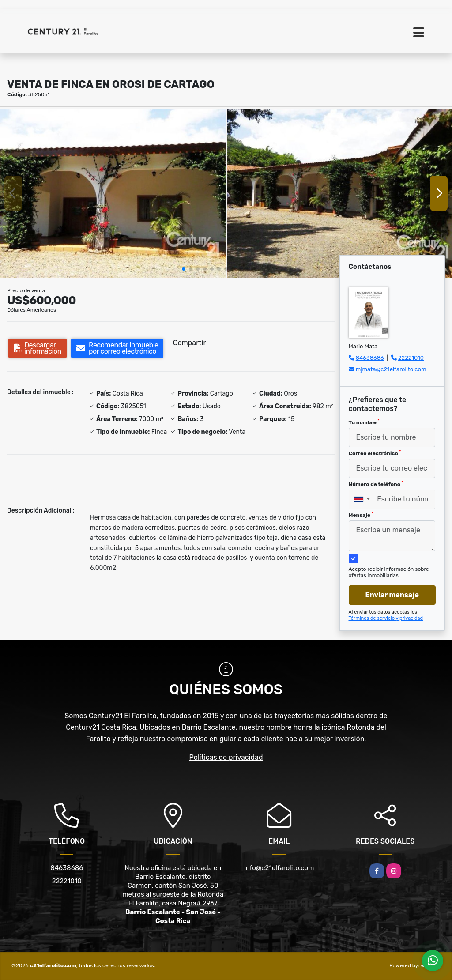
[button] (184, 269)
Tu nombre (364, 422)
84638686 (370, 358)
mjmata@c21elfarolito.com (391, 369)
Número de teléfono (376, 484)
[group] (113, 193)
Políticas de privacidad (226, 757)
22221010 (411, 358)
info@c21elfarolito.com (279, 868)
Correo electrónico (375, 453)
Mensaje (361, 515)
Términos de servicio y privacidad (386, 618)
